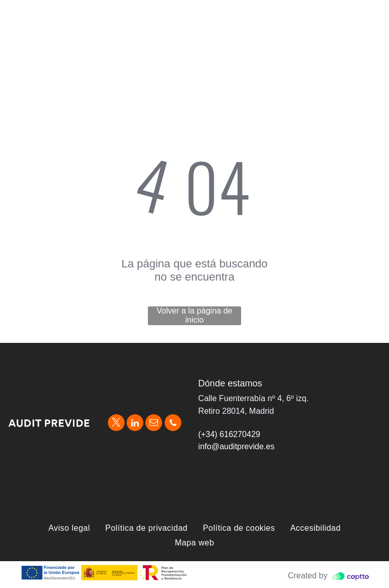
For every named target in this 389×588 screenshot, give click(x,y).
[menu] (367, 17)
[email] (154, 424)
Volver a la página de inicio (194, 315)
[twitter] (116, 424)
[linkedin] (135, 424)
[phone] (173, 424)
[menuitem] (69, 528)
